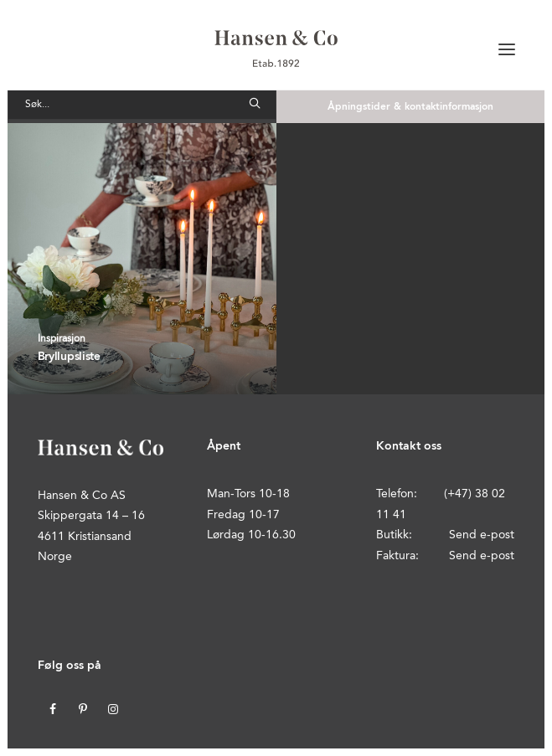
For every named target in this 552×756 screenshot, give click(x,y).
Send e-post (482, 535)
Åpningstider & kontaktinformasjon (410, 107)
